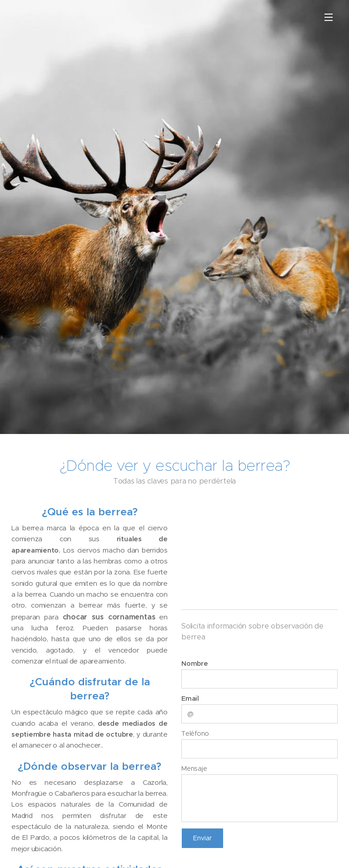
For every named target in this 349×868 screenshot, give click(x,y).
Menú (329, 17)
